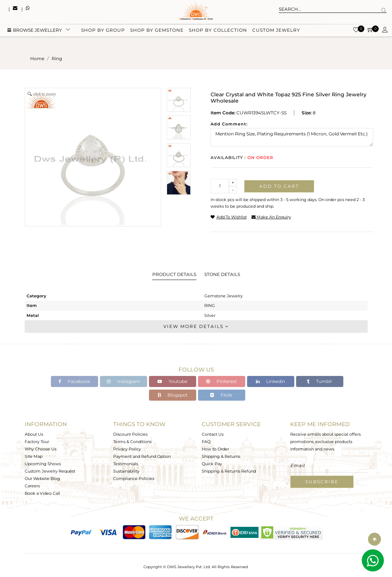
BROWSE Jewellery (35, 30)
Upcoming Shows (43, 464)
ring (57, 58)
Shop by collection (218, 30)
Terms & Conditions (132, 442)
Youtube (172, 381)
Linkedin (270, 381)
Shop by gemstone (157, 30)
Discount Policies (130, 434)
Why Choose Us (41, 449)
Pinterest (221, 381)
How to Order (215, 449)
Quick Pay (212, 464)
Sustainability (126, 471)
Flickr (221, 395)
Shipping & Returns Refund (229, 471)
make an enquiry (271, 217)
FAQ (206, 442)
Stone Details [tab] (222, 274)
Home (37, 58)
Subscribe (322, 482)
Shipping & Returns (221, 456)
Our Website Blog (42, 478)
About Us (34, 434)
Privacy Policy (127, 449)
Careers (32, 486)
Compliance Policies (134, 478)
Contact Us (213, 434)
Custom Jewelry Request (50, 471)
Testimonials (126, 464)
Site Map (34, 456)
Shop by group (103, 30)
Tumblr (320, 381)
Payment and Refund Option (142, 456)
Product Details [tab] (174, 274)
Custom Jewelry (276, 30)
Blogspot (173, 395)
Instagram (124, 381)
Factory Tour (37, 442)
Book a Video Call (42, 493)
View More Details (196, 326)
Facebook (74, 381)
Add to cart (279, 186)
